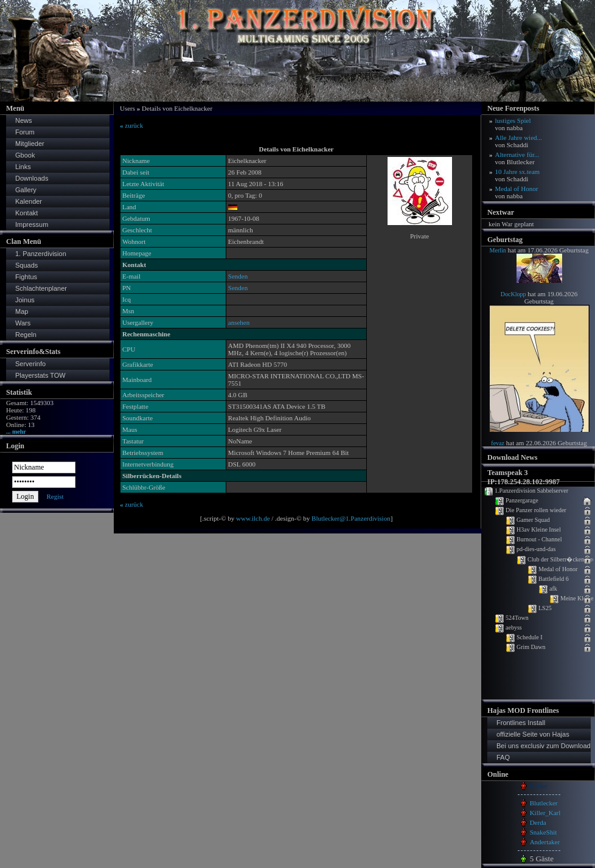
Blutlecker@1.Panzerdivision (351, 518)
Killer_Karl (545, 813)
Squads (26, 265)
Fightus (26, 277)
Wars (23, 323)
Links (23, 167)
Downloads (32, 178)
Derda (538, 822)
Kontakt (26, 213)
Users (127, 108)
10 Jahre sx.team (518, 175)
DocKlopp (513, 294)
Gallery (26, 190)
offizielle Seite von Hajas (533, 734)
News (24, 120)
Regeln (26, 335)
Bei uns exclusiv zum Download (544, 746)
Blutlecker (544, 803)
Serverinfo (30, 364)
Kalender (29, 201)
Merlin (498, 250)
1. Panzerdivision (41, 254)
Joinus (25, 300)
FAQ (503, 757)
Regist (55, 496)
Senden (238, 276)
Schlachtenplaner (41, 288)
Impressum (32, 224)
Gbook (25, 155)
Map (22, 311)
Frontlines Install (521, 723)
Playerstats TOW (40, 375)
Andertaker (545, 842)
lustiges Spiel (513, 124)
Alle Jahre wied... (519, 141)
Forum (25, 132)
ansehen (239, 322)
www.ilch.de (253, 518)
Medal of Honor (517, 192)
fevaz (498, 443)
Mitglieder (30, 144)
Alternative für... (517, 158)
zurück (131, 125)
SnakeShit (544, 832)
